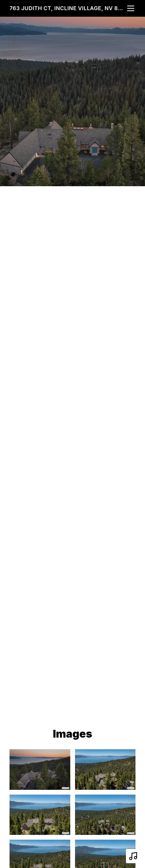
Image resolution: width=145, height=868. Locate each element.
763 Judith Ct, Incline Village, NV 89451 (68, 8)
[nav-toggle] (131, 8)
